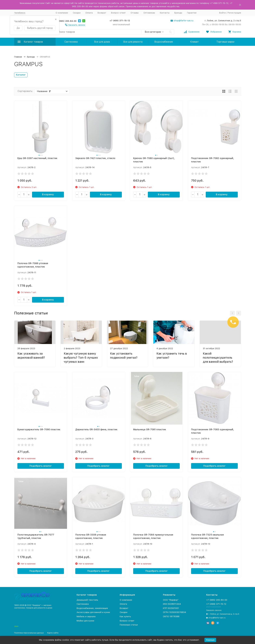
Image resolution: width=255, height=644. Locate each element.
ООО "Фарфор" (171, 600)
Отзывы (135, 13)
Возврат (102, 13)
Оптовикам (149, 13)
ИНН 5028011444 (172, 604)
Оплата (89, 13)
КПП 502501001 (171, 608)
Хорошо (210, 640)
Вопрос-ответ (118, 13)
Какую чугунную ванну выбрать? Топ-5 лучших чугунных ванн (81, 358)
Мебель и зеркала (86, 616)
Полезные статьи (129, 625)
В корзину (48, 194)
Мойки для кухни (85, 621)
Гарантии (192, 13)
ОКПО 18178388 (171, 616)
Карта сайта (53, 633)
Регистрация (234, 13)
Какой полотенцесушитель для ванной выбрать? (218, 358)
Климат (195, 42)
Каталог (21, 75)
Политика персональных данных (29, 633)
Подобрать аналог (41, 466)
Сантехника (71, 42)
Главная (18, 57)
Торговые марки (225, 42)
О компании (62, 13)
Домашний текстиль (87, 600)
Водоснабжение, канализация (92, 608)
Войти (222, 13)
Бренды (178, 13)
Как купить (125, 616)
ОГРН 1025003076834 (174, 612)
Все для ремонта (133, 42)
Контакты (165, 13)
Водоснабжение (164, 42)
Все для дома (102, 42)
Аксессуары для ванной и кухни (93, 612)
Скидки (77, 13)
